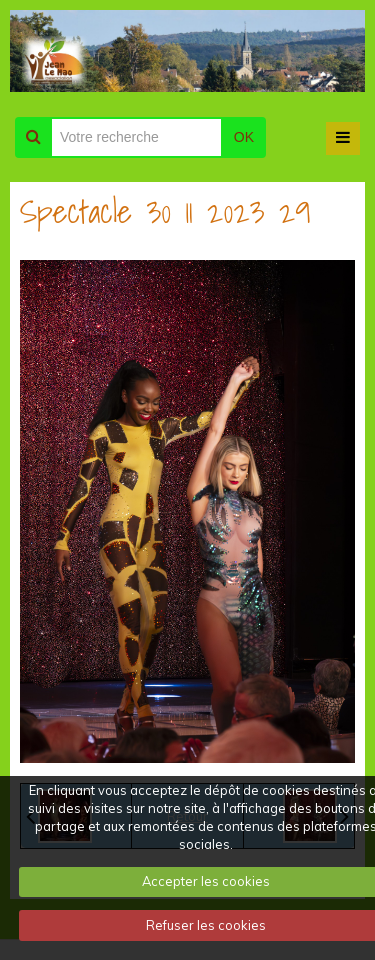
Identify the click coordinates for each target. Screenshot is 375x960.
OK (244, 137)
